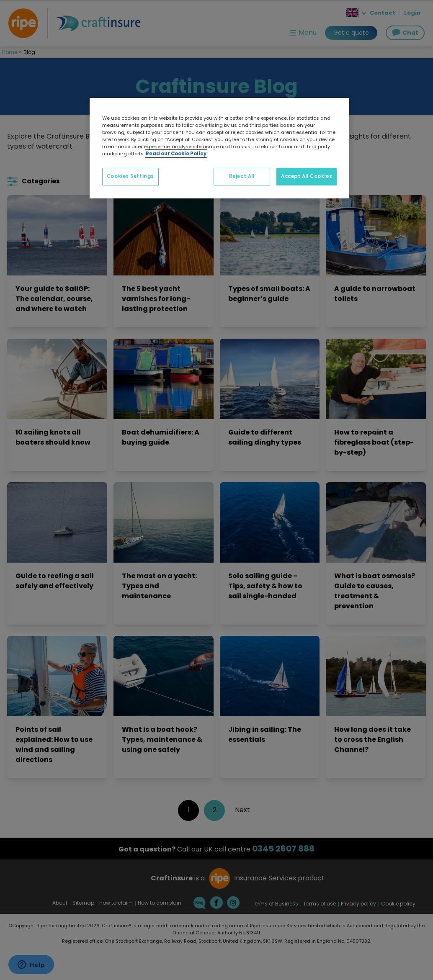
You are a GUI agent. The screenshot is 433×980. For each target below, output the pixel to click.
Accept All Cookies (307, 176)
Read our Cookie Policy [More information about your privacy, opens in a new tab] (176, 154)
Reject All (242, 176)
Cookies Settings (130, 176)
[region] (219, 148)
